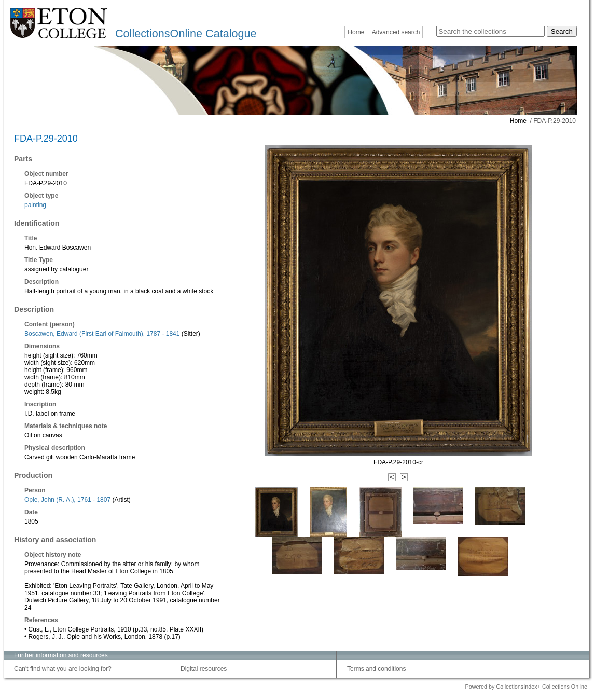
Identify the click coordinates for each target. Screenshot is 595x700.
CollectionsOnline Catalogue (186, 33)
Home (356, 32)
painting (35, 205)
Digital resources (204, 669)
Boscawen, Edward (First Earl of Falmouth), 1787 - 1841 (102, 334)
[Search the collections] (490, 31)
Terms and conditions (376, 669)
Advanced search (396, 32)
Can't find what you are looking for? (63, 669)
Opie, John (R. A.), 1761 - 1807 (67, 500)
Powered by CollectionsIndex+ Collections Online (526, 687)
